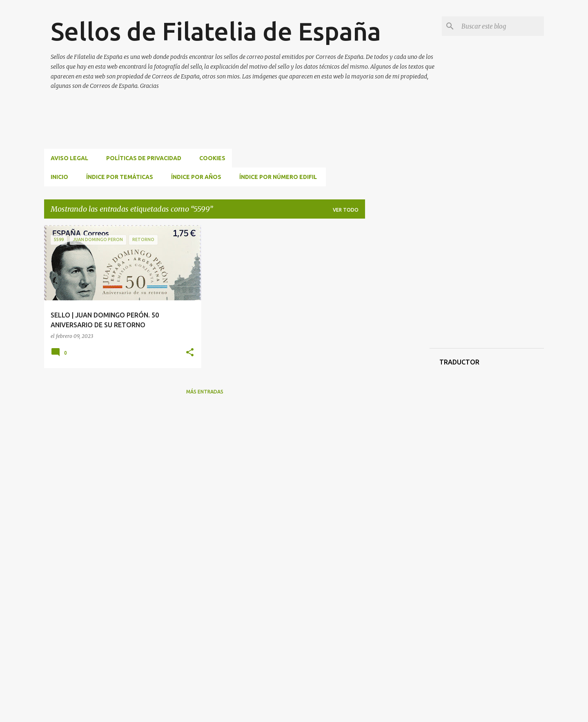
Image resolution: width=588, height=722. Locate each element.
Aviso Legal (69, 158)
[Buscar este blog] (501, 26)
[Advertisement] (193, 129)
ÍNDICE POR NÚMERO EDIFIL (278, 177)
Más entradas (205, 392)
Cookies (212, 158)
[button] (190, 353)
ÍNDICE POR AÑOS (196, 177)
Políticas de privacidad (144, 158)
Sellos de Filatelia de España (216, 31)
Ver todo (346, 210)
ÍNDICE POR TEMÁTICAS (120, 177)
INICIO (59, 177)
